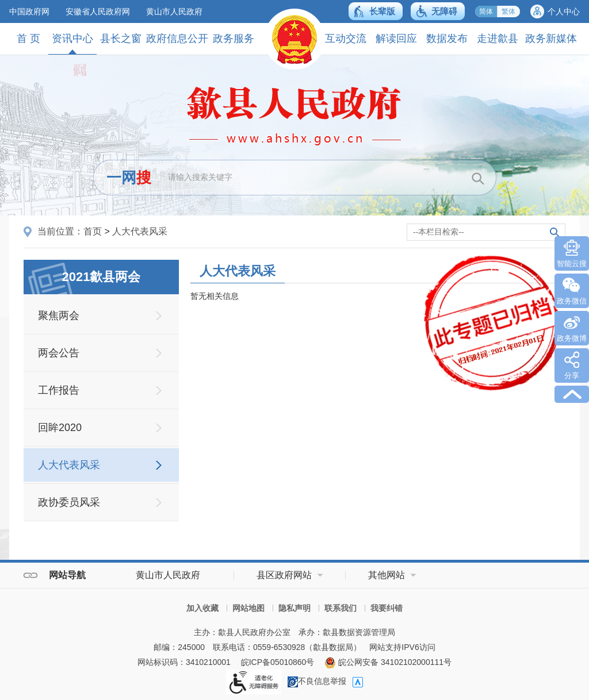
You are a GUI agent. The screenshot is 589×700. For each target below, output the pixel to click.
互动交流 (346, 39)
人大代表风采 (140, 231)
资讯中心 (72, 43)
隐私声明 (294, 608)
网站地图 (248, 608)
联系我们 (341, 608)
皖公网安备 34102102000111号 (388, 662)
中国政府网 (29, 11)
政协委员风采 (69, 502)
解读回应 (396, 39)
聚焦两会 (59, 316)
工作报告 (59, 390)
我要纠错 (387, 608)
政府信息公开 (177, 39)
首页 (93, 231)
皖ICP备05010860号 (278, 662)
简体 (486, 11)
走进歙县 (498, 39)
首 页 (28, 39)
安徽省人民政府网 (98, 11)
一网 (129, 178)
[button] (376, 11)
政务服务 (234, 39)
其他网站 (387, 575)
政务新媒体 (551, 39)
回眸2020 (60, 428)
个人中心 (564, 11)
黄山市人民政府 (174, 11)
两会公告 (59, 353)
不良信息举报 (317, 681)
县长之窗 (121, 39)
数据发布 (447, 39)
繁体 (508, 11)
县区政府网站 (284, 575)
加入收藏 (202, 608)
